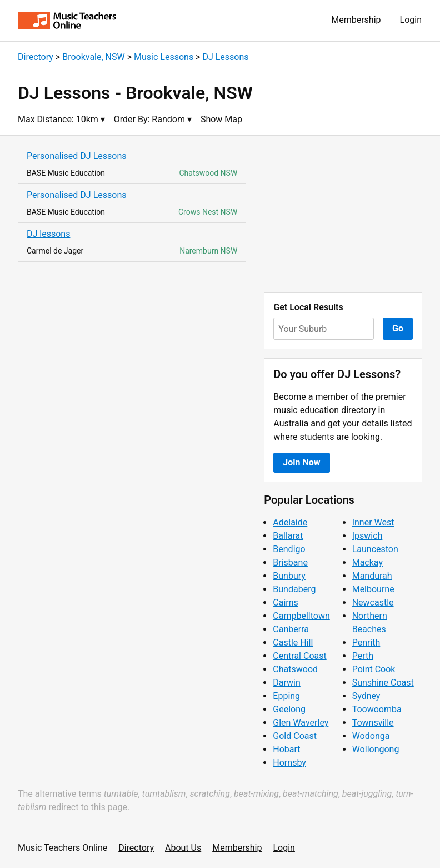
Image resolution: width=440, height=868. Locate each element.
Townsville (373, 723)
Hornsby (289, 763)
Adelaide (290, 522)
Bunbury (289, 576)
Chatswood (295, 669)
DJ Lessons (225, 57)
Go (398, 328)
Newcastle (373, 602)
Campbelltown (301, 616)
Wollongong (376, 749)
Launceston (375, 549)
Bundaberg (294, 589)
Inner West (373, 522)
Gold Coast (295, 736)
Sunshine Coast (383, 683)
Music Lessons (164, 57)
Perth (363, 656)
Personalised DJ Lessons (76, 156)
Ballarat (288, 536)
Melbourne (373, 589)
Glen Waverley (301, 723)
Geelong (289, 709)
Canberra (291, 629)
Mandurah (372, 576)
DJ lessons (48, 234)
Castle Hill (293, 643)
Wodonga (371, 736)
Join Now (301, 462)
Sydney (366, 696)
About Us (183, 848)
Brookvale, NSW (94, 57)
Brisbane (290, 562)
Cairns (286, 602)
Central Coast (299, 656)
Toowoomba (377, 709)
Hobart (286, 749)
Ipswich (367, 536)
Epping (286, 696)
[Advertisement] (343, 214)
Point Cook (374, 669)
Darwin (287, 683)
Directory (36, 57)
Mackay (367, 562)
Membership (356, 20)
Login (411, 20)
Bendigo (289, 549)
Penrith (366, 643)
